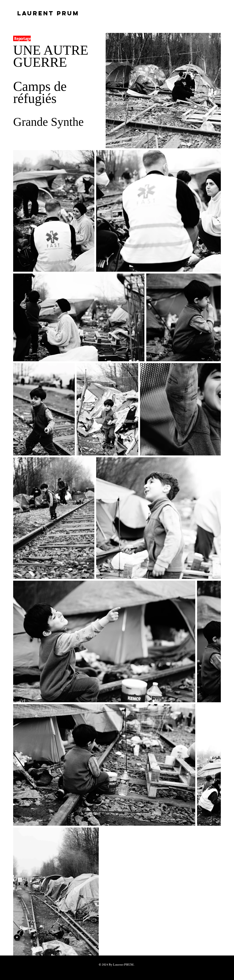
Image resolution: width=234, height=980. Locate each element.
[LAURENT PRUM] (48, 13)
